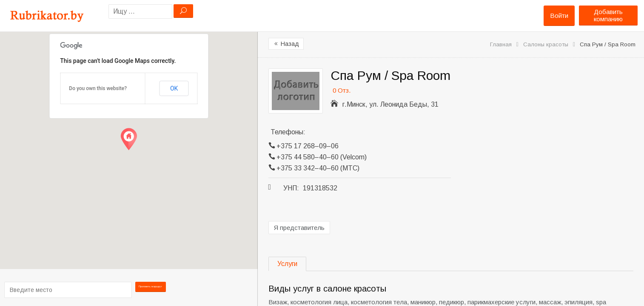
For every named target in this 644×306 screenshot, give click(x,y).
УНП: (291, 188)
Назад (286, 44)
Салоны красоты (546, 44)
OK (174, 88)
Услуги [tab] (287, 264)
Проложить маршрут (151, 289)
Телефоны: (288, 132)
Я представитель (299, 228)
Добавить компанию (608, 15)
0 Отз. (342, 90)
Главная (501, 44)
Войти (559, 16)
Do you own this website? (98, 88)
